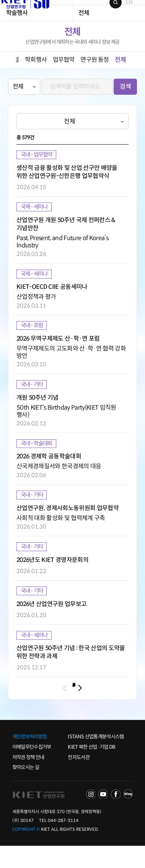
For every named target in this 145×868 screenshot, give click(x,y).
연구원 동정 (94, 77)
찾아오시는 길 (26, 790)
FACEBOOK (116, 816)
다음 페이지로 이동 (121, 709)
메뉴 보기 (134, 11)
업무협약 (64, 77)
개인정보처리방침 (30, 759)
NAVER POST (128, 816)
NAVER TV (91, 816)
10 (111, 709)
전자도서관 (79, 779)
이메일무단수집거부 (32, 769)
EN (122, 11)
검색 (109, 11)
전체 (84, 30)
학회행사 (36, 77)
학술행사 (17, 30)
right (137, 77)
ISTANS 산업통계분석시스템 (96, 759)
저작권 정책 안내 (28, 779)
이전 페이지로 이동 (24, 709)
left (8, 77)
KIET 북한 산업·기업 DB (91, 769)
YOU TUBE (103, 816)
